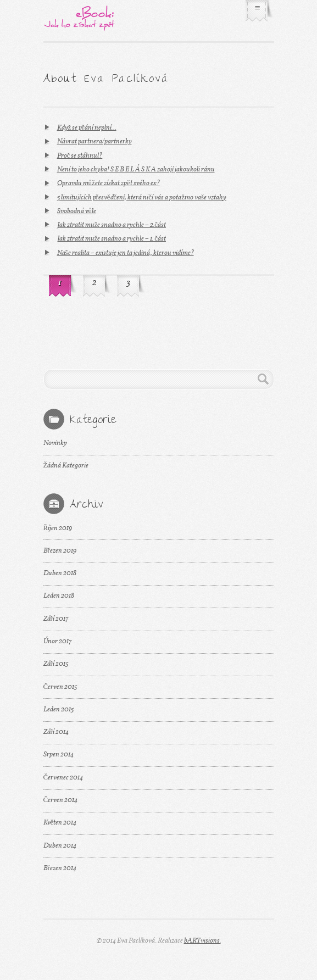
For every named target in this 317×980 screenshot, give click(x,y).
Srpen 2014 (59, 755)
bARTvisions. (202, 941)
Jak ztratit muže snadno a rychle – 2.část (112, 225)
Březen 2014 (60, 868)
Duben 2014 (60, 846)
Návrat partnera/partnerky (94, 142)
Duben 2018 (60, 573)
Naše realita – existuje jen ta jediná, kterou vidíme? (126, 253)
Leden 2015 (59, 710)
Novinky (55, 443)
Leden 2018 (59, 596)
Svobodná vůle (77, 211)
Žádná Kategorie (66, 466)
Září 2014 (56, 732)
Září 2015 (56, 664)
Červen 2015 (60, 687)
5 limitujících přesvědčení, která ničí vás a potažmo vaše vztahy (142, 198)
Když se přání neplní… (87, 128)
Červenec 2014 (63, 778)
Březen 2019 (60, 551)
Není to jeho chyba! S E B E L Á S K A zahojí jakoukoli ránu (136, 170)
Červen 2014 (61, 800)
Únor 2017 (57, 642)
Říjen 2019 (58, 528)
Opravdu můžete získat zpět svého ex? (109, 183)
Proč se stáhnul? (80, 156)
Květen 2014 (60, 823)
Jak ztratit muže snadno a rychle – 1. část (112, 239)
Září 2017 (56, 619)
